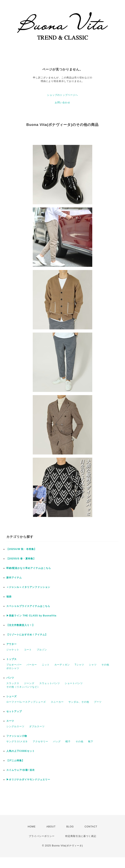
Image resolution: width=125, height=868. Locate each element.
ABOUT (51, 827)
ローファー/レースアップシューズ (26, 702)
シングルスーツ (15, 726)
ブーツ (98, 702)
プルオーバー (14, 665)
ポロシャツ (13, 668)
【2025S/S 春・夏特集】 (21, 559)
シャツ (93, 665)
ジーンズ (29, 683)
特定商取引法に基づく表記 (81, 836)
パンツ (10, 678)
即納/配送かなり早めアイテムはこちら (29, 568)
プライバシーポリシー (42, 836)
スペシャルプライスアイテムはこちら (28, 606)
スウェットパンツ (50, 683)
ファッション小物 (17, 736)
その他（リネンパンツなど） (23, 687)
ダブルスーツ (37, 726)
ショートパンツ (74, 683)
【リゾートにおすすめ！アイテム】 (27, 635)
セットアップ (14, 711)
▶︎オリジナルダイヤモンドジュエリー (28, 780)
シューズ (12, 696)
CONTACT (91, 827)
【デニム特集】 (15, 761)
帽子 (68, 742)
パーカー (32, 665)
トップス (12, 659)
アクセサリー (40, 742)
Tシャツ (79, 665)
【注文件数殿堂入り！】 (21, 625)
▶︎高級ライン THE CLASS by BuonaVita (31, 616)
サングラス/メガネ (17, 742)
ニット (46, 665)
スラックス (13, 683)
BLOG (70, 827)
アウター (12, 644)
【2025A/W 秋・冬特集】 (21, 549)
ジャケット (13, 650)
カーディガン (62, 665)
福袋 (9, 597)
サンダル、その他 (79, 702)
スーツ (10, 721)
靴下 (91, 742)
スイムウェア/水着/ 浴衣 (21, 770)
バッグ (57, 742)
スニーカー (57, 702)
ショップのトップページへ (62, 95)
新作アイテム (14, 578)
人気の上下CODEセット (21, 751)
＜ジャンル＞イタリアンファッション (28, 587)
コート (28, 650)
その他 (105, 665)
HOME (32, 827)
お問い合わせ (62, 103)
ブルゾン (42, 650)
